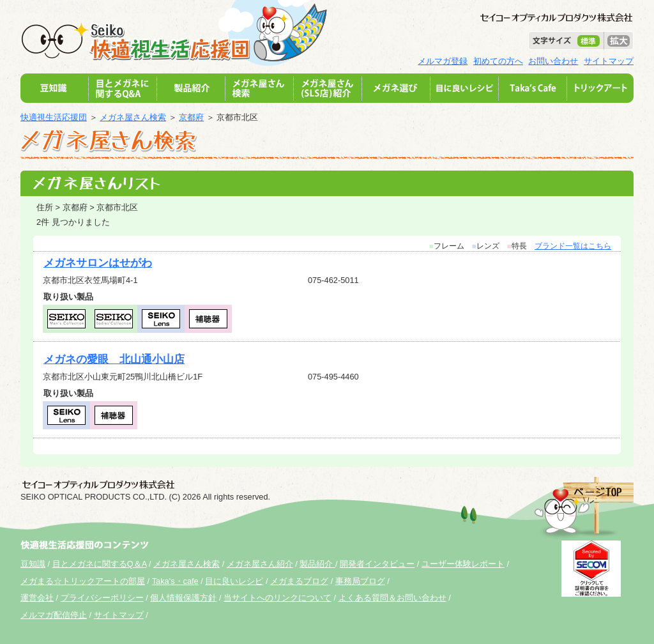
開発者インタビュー (377, 564)
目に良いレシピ (234, 581)
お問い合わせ (553, 61)
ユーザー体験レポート (463, 564)
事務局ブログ (360, 581)
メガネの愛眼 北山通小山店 (114, 359)
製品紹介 (317, 564)
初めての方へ (498, 61)
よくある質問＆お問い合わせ (392, 598)
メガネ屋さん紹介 (260, 564)
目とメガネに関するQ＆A (100, 564)
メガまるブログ (299, 581)
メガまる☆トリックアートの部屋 (83, 581)
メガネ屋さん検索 (133, 117)
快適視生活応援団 (54, 117)
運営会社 (37, 598)
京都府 (191, 117)
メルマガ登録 (443, 61)
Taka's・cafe (175, 581)
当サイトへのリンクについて (278, 598)
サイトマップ (609, 61)
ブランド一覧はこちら (573, 246)
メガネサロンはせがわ (98, 263)
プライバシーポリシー (102, 598)
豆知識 (33, 564)
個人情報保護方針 (183, 598)
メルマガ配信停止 (54, 615)
